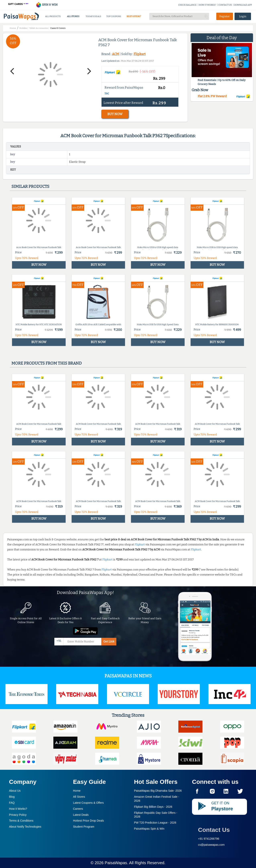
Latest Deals (81, 815)
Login (243, 16)
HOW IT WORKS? (208, 5)
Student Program (84, 827)
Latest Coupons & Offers (88, 803)
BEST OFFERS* (134, 16)
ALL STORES (73, 16)
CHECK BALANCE (187, 5)
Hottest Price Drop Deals (88, 821)
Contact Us (214, 830)
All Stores (79, 797)
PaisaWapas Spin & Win (149, 829)
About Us (15, 791)
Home (77, 791)
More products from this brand (47, 363)
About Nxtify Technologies (25, 827)
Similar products (30, 186)
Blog (12, 797)
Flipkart (140, 54)
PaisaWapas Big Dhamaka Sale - (158, 791)
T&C (107, 94)
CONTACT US (225, 5)
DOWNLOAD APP (243, 5)
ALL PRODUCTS (53, 16)
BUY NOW (115, 114)
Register (225, 16)
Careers (78, 809)
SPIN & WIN (47, 5)
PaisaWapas (116, 863)
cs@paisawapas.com (211, 845)
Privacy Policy (18, 815)
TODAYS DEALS (93, 16)
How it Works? (18, 809)
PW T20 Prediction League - (155, 823)
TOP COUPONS (114, 16)
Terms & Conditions (21, 821)
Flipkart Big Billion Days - (153, 807)
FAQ (12, 803)
